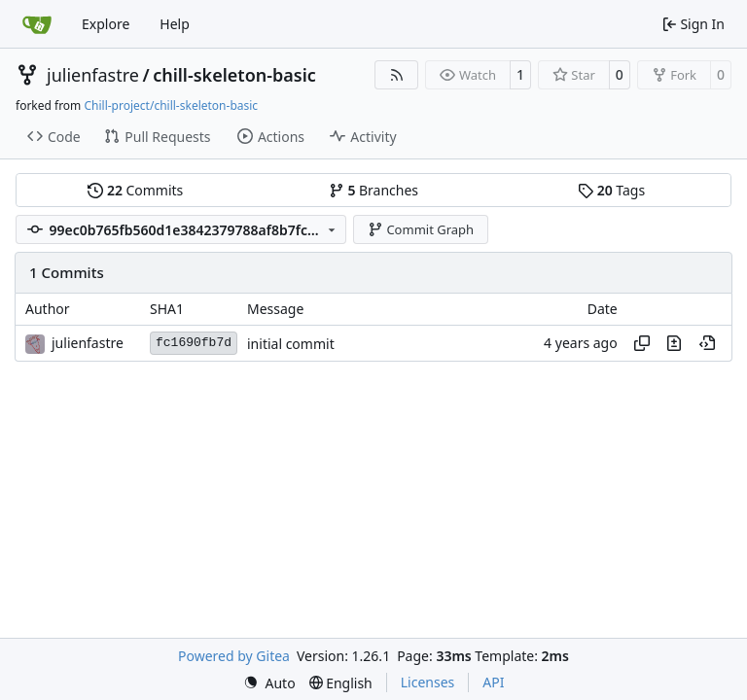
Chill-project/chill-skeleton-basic (171, 105)
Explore (106, 24)
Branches (373, 190)
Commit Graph (421, 229)
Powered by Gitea (234, 656)
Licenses (428, 682)
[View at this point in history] (707, 343)
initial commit (291, 344)
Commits (135, 190)
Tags (611, 190)
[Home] (37, 24)
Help (175, 24)
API (493, 682)
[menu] (269, 683)
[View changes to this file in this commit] (674, 343)
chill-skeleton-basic (234, 75)
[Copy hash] (642, 343)
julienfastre (93, 75)
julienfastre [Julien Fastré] (88, 343)
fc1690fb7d (194, 343)
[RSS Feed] (397, 75)
